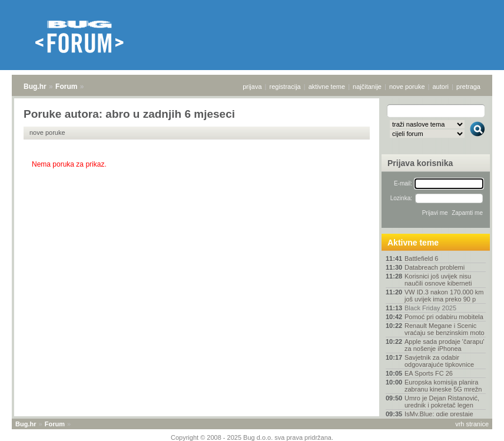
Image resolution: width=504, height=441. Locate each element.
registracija (285, 87)
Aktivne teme (413, 243)
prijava (252, 87)
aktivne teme (327, 87)
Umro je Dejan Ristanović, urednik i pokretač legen (442, 402)
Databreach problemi (435, 267)
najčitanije (367, 87)
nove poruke (407, 87)
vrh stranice (472, 424)
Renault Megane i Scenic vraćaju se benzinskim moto (445, 329)
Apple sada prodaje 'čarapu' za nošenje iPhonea (445, 345)
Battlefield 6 (421, 258)
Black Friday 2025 (430, 308)
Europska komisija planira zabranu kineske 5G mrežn (443, 386)
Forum (66, 87)
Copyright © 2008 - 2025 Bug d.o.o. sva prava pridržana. (252, 437)
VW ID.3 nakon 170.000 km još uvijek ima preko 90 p (444, 296)
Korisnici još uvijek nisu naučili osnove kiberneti (438, 280)
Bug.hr (35, 87)
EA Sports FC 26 (429, 373)
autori (441, 87)
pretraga (468, 87)
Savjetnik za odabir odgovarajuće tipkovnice (439, 361)
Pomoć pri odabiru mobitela (444, 317)
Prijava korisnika (420, 163)
